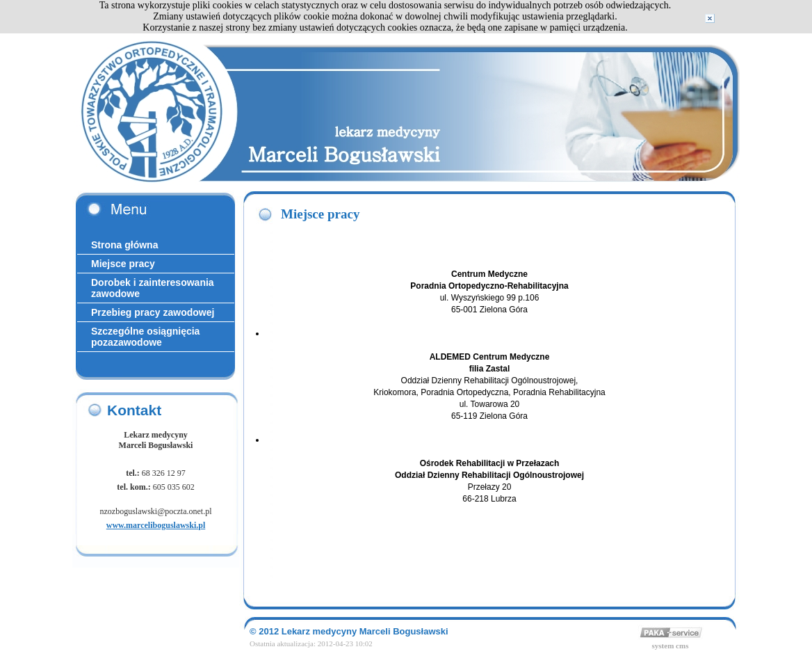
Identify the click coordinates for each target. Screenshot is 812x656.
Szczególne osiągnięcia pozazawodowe (145, 337)
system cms (671, 646)
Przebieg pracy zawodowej (153, 312)
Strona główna (124, 245)
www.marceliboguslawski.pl (156, 525)
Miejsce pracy (123, 264)
